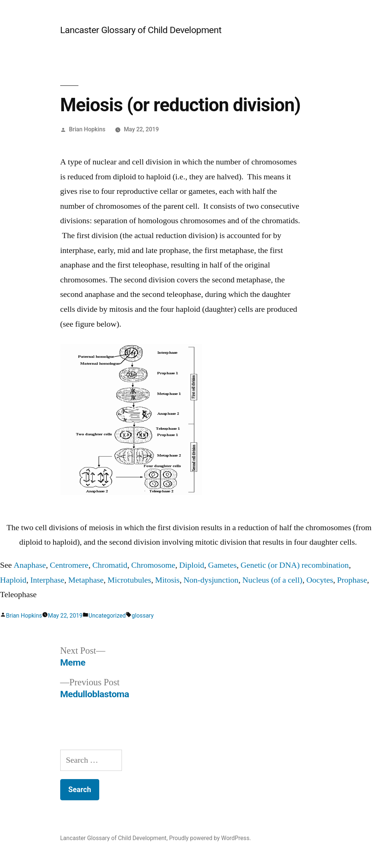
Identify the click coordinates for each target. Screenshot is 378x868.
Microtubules (129, 580)
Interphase (47, 580)
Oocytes (320, 580)
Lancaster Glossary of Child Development (141, 30)
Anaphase (30, 565)
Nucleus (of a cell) (272, 580)
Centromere (69, 565)
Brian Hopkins (87, 129)
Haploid (13, 580)
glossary (143, 616)
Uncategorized (107, 616)
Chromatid (110, 565)
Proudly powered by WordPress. (210, 838)
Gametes (222, 565)
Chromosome (153, 565)
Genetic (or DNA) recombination (295, 565)
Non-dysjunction (211, 580)
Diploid (192, 565)
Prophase (352, 580)
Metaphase (86, 580)
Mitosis (167, 580)
